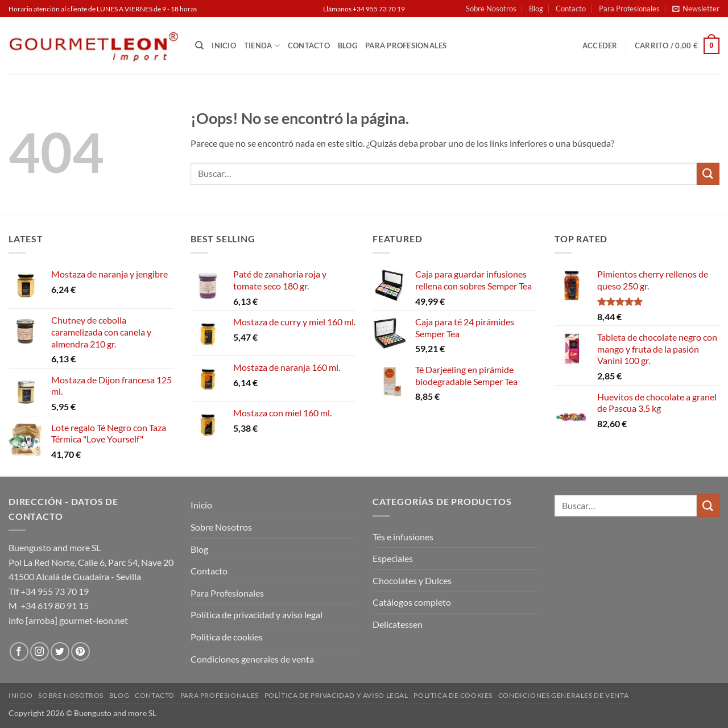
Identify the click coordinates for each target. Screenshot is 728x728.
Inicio (224, 45)
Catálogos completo (412, 602)
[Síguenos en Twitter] (60, 652)
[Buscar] (199, 45)
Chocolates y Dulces (412, 580)
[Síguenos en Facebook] (19, 652)
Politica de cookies (227, 637)
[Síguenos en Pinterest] (80, 652)
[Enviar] (708, 174)
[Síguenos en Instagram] (40, 652)
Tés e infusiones (403, 537)
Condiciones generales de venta (252, 659)
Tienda (262, 46)
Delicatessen (398, 624)
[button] (696, 9)
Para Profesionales (629, 9)
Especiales (393, 558)
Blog (536, 9)
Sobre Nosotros (491, 9)
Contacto (571, 9)
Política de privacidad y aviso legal (257, 615)
